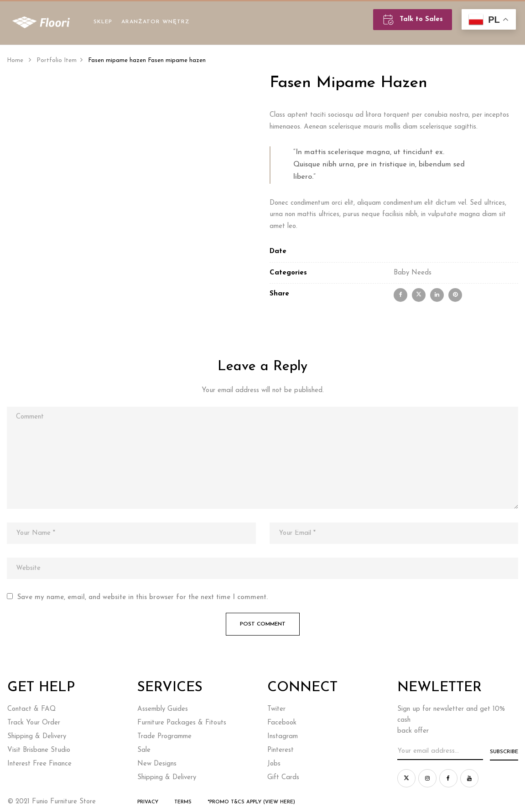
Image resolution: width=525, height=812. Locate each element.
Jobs (274, 764)
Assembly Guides (163, 709)
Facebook (282, 723)
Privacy (148, 802)
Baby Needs (413, 273)
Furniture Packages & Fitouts (182, 723)
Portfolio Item (57, 60)
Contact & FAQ (31, 709)
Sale (144, 750)
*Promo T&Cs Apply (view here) (251, 802)
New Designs (157, 764)
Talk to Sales (413, 19)
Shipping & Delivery (37, 737)
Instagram (283, 737)
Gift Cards (283, 778)
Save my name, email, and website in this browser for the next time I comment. (143, 597)
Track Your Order (34, 723)
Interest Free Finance (39, 764)
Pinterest (281, 750)
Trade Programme (164, 737)
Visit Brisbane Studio (39, 750)
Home (15, 60)
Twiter (276, 709)
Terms (183, 802)
